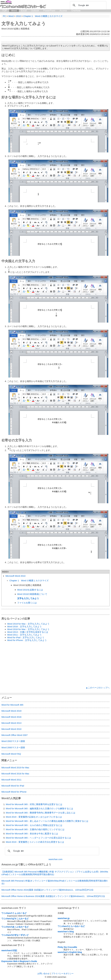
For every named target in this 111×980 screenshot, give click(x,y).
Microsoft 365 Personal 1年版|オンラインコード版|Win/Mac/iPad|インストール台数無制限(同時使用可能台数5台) (54, 882)
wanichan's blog (66, 932)
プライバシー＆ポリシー (62, 974)
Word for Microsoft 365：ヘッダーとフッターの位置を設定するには (38, 838)
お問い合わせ (44, 974)
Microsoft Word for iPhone (14, 792)
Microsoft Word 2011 (11, 780)
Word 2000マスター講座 (13, 747)
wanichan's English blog (70, 952)
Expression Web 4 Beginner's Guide (19, 961)
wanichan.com (55, 859)
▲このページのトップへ (98, 688)
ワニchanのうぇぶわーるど (14, 913)
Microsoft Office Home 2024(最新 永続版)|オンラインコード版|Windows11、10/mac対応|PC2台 (47, 890)
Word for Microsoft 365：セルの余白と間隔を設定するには (34, 825)
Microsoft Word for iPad (13, 786)
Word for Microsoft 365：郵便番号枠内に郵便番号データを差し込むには (41, 813)
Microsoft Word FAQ (11, 754)
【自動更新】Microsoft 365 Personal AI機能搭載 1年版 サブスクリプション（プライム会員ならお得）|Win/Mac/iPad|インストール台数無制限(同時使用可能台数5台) (55, 873)
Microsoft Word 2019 (11, 711)
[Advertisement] (55, 664)
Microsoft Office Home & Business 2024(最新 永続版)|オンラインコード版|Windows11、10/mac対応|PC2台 (53, 896)
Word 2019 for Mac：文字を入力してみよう (28, 624)
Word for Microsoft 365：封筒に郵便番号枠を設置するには (34, 804)
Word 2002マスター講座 (13, 741)
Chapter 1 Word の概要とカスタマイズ (29, 580)
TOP (5, 11)
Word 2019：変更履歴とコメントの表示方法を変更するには (35, 842)
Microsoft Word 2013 (11, 723)
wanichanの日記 (9, 950)
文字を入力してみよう (24, 24)
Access (63, 11)
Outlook (35, 11)
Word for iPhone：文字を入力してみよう (27, 640)
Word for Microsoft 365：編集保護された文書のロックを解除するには (39, 808)
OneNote (76, 11)
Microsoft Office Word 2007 (15, 735)
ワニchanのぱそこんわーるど (15, 919)
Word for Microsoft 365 (12, 705)
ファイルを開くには (27, 603)
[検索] (88, 5)
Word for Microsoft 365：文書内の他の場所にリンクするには (35, 829)
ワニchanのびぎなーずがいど (15, 935)
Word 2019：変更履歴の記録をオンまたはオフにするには (34, 817)
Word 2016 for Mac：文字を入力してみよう (28, 629)
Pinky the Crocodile (67, 947)
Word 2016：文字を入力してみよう (24, 626)
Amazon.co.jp (10, 864)
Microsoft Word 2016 (11, 717)
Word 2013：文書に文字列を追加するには (28, 632)
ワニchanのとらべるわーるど (71, 926)
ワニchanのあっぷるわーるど (15, 927)
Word (14, 11)
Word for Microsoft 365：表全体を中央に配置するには (32, 834)
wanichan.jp (64, 918)
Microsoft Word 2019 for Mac (15, 768)
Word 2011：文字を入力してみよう (24, 635)
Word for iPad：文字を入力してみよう (26, 637)
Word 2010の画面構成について (32, 594)
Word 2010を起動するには (30, 590)
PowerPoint (49, 11)
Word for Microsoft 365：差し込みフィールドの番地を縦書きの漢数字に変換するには (47, 821)
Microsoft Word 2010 (15, 576)
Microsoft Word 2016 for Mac (15, 774)
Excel (24, 11)
